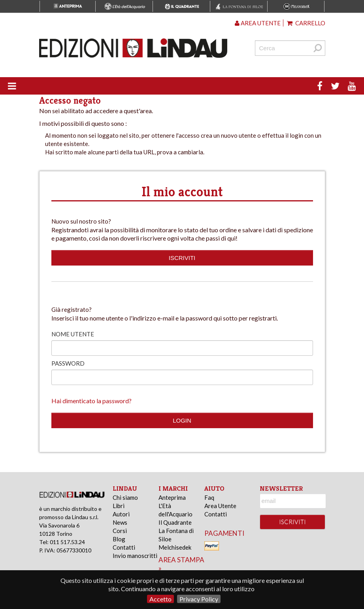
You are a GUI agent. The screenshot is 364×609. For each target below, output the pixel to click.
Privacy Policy (199, 599)
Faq (209, 497)
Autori (121, 514)
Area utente (258, 23)
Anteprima (172, 497)
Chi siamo (125, 497)
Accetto (160, 599)
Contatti (124, 547)
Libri (119, 506)
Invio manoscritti (135, 556)
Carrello (306, 23)
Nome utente (73, 334)
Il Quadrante (175, 522)
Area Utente (220, 506)
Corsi (120, 531)
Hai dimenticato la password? (91, 401)
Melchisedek (175, 547)
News (120, 522)
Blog (119, 539)
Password (68, 363)
